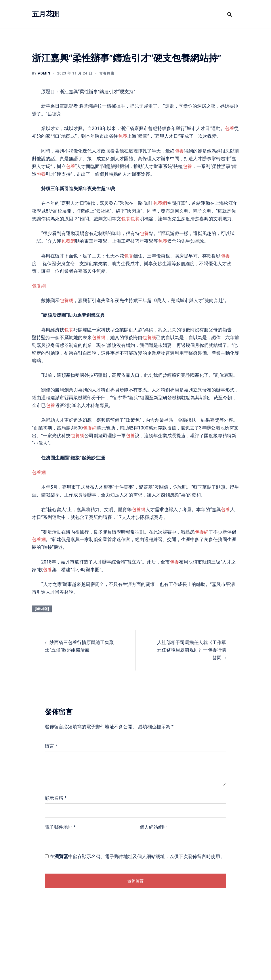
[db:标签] (42, 609)
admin (44, 73)
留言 (51, 746)
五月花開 (46, 14)
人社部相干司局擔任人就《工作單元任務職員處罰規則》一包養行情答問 (192, 650)
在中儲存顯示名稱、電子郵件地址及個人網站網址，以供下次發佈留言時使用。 (137, 856)
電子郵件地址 (60, 827)
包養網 (160, 203)
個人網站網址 (154, 827)
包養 (230, 128)
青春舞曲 (107, 73)
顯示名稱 (56, 798)
